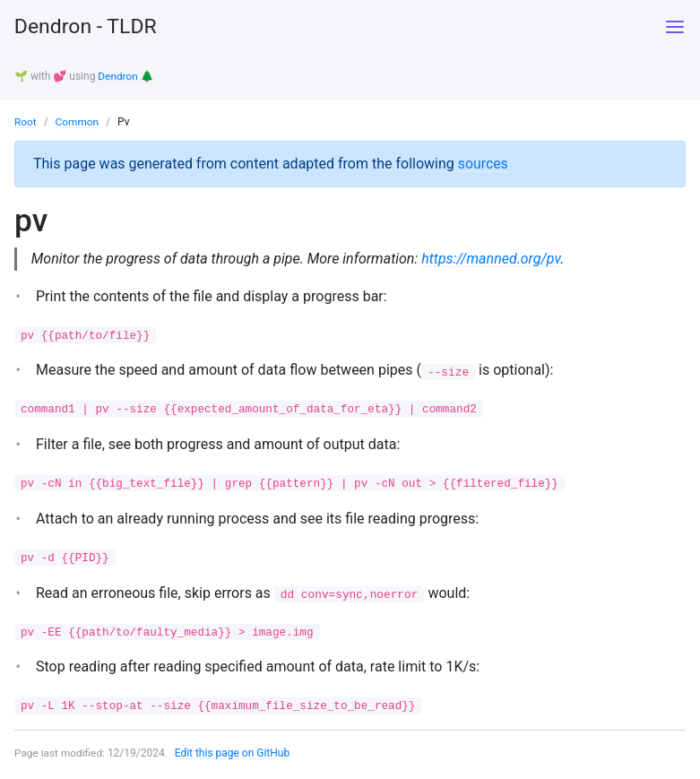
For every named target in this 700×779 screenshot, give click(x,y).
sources (484, 163)
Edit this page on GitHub (233, 756)
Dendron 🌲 (126, 76)
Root (26, 121)
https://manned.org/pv (493, 259)
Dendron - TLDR (89, 27)
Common (78, 121)
